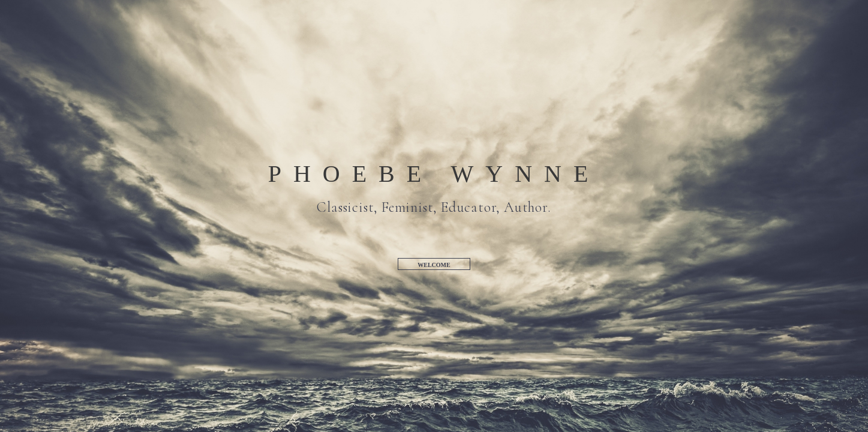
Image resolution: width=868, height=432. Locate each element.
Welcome (434, 265)
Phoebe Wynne (434, 174)
